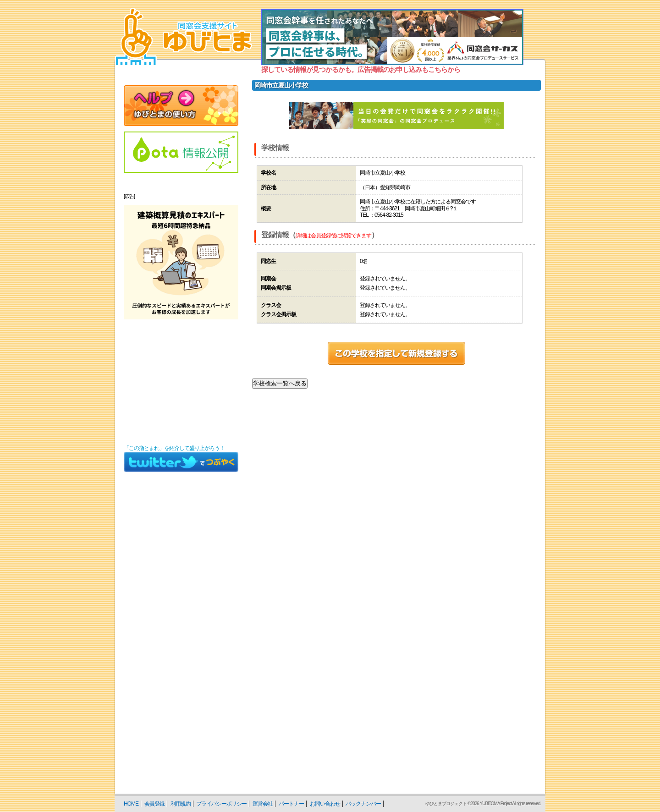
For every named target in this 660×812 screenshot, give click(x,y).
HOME (131, 804)
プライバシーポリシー (221, 804)
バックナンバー (363, 804)
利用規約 (181, 804)
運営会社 (263, 804)
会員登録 (154, 804)
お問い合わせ (325, 804)
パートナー (291, 804)
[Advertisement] (181, 382)
